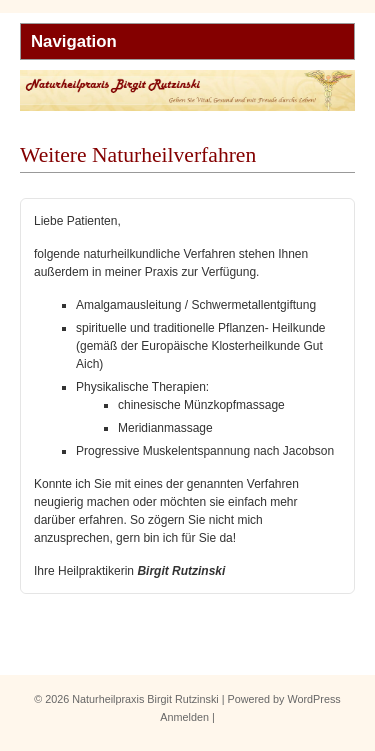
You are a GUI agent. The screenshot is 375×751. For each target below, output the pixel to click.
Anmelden (184, 717)
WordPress (314, 699)
